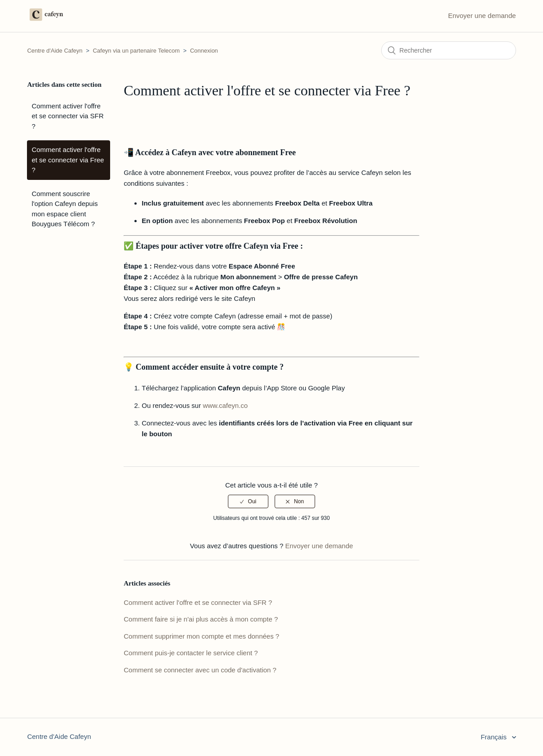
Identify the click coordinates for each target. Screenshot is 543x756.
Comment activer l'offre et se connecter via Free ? (68, 160)
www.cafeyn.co (225, 405)
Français (494, 737)
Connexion (204, 51)
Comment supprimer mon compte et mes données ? (201, 636)
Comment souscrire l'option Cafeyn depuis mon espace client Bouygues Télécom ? (65, 209)
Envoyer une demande (482, 16)
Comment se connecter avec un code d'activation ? (200, 670)
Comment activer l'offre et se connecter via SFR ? (67, 116)
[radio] (248, 501)
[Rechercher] (449, 50)
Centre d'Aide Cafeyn (56, 51)
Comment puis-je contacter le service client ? (191, 653)
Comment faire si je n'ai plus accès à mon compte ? (201, 619)
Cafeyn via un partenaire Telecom (136, 51)
